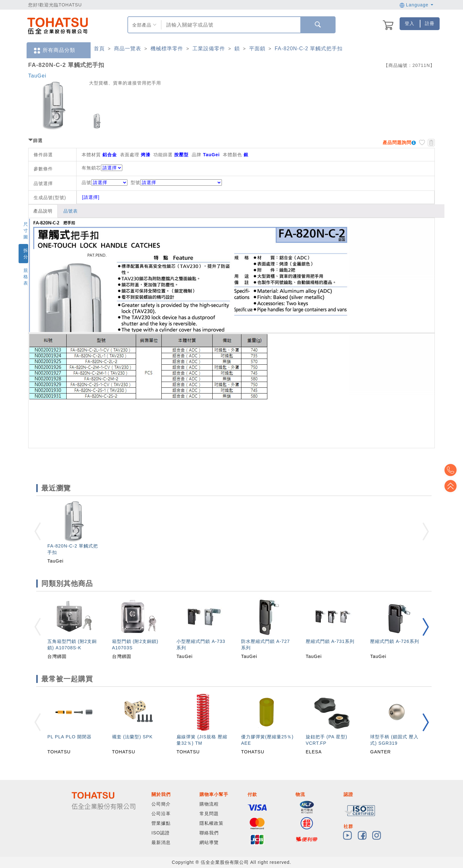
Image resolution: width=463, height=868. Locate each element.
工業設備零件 (209, 49)
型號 (176, 183)
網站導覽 (209, 842)
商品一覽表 (128, 49)
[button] (426, 627)
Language (416, 5)
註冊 (430, 23)
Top (453, 486)
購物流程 (209, 804)
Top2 (453, 470)
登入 (410, 23)
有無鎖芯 (91, 168)
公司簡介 (161, 804)
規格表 (26, 277)
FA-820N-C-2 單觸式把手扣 (309, 49)
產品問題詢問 (397, 142)
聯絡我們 (209, 833)
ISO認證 (161, 833)
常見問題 (209, 814)
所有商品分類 (54, 50)
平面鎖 (257, 49)
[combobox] (230, 25)
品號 (105, 183)
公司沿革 (161, 814)
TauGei (37, 76)
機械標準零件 (167, 49)
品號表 (71, 211)
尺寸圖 (26, 231)
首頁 (99, 49)
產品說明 (43, 211)
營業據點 (161, 823)
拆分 (26, 254)
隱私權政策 (211, 823)
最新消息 (161, 842)
